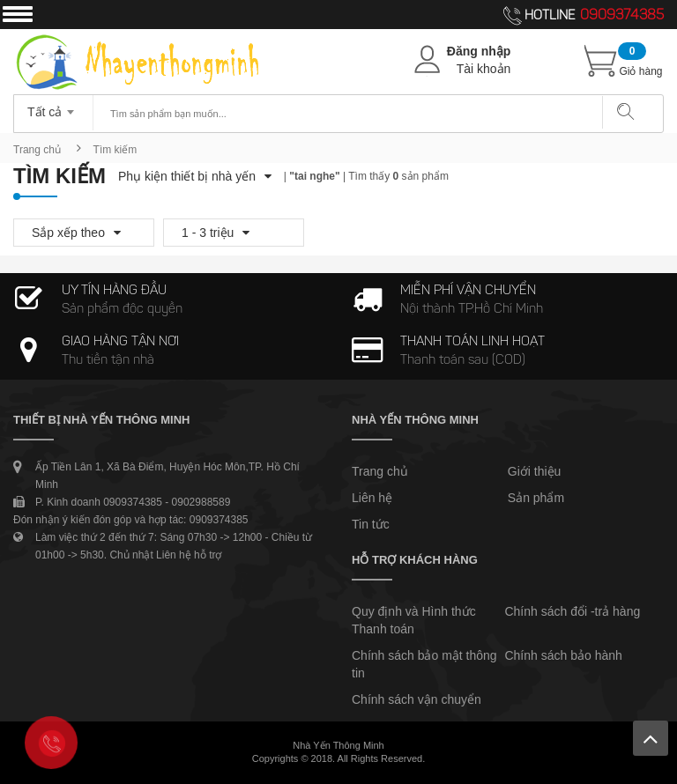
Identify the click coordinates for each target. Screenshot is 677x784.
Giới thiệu (535, 471)
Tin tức (371, 524)
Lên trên (651, 738)
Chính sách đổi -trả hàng (572, 611)
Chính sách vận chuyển (417, 699)
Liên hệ (372, 498)
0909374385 (622, 16)
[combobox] (53, 107)
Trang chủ (37, 150)
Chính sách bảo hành (563, 655)
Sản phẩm (536, 498)
